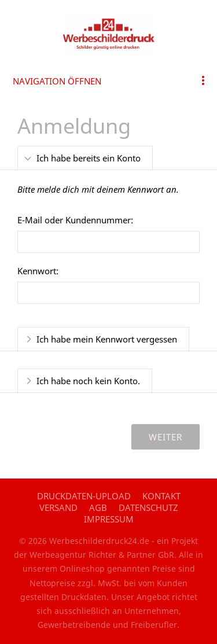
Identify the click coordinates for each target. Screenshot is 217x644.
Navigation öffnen (57, 81)
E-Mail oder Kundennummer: (75, 220)
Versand (58, 507)
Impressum (109, 519)
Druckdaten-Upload (84, 496)
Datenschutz (148, 507)
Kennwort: (38, 271)
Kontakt (161, 496)
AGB (98, 507)
